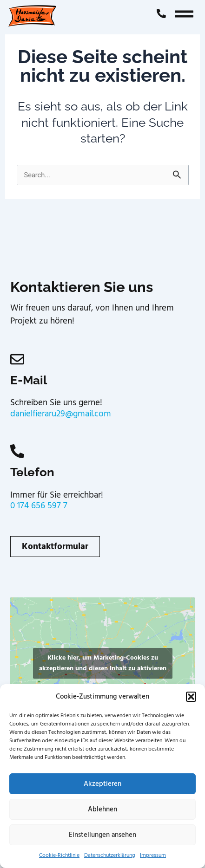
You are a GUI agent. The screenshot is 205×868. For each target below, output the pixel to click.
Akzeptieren (102, 784)
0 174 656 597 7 (39, 506)
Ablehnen (102, 809)
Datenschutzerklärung (110, 855)
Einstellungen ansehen (102, 835)
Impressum (153, 855)
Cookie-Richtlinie (59, 855)
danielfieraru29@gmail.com (61, 414)
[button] (191, 697)
